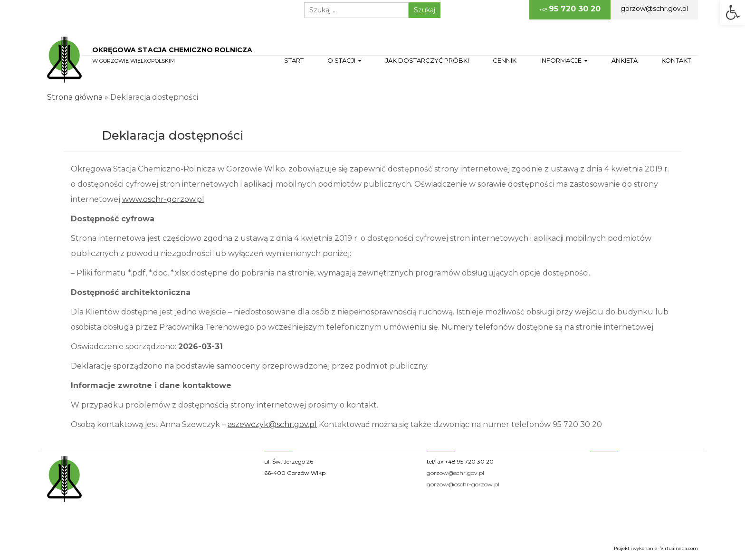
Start (294, 60)
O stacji (344, 60)
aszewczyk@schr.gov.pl (272, 424)
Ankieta (625, 60)
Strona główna (75, 97)
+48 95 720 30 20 (469, 461)
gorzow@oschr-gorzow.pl (463, 484)
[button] (733, 12)
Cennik (505, 60)
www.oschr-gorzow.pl (163, 199)
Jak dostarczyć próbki (427, 60)
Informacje (564, 60)
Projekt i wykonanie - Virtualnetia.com (656, 548)
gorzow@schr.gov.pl (654, 9)
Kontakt (676, 60)
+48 (570, 9)
